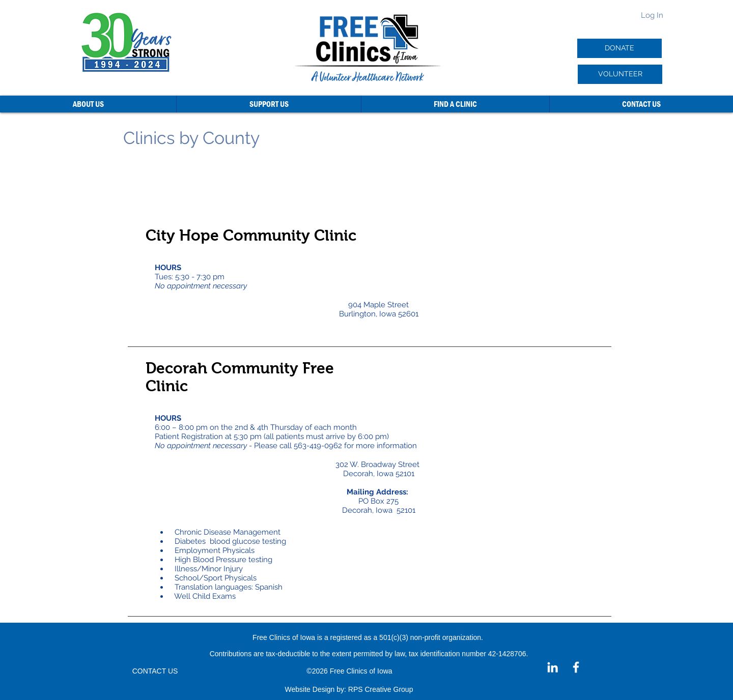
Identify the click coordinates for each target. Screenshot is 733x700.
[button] (88, 104)
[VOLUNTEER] (620, 74)
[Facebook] (576, 667)
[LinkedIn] (553, 667)
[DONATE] (619, 48)
